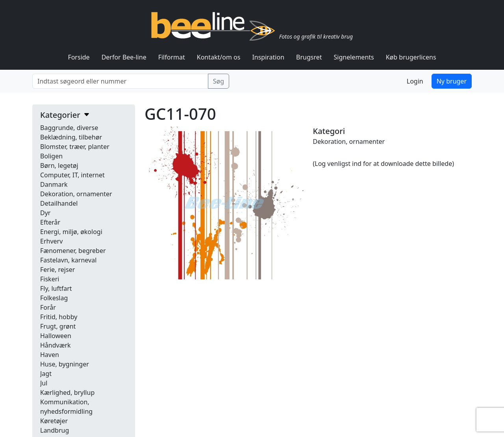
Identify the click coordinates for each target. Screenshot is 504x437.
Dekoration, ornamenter (76, 194)
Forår (48, 307)
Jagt (46, 374)
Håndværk (56, 345)
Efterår (50, 222)
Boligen (51, 156)
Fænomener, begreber (73, 251)
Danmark (54, 184)
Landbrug (55, 430)
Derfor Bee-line (124, 57)
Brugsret (309, 57)
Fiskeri (50, 279)
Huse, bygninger (65, 364)
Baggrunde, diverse (69, 128)
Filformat (172, 57)
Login (415, 81)
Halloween (56, 336)
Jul (44, 383)
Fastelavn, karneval (68, 260)
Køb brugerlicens (411, 57)
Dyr (45, 213)
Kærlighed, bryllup (67, 392)
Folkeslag (54, 298)
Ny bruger (452, 81)
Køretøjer (54, 421)
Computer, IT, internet (72, 175)
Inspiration (268, 57)
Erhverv (51, 241)
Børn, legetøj (59, 166)
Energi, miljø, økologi (71, 232)
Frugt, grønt (58, 326)
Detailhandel (59, 203)
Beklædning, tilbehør (71, 137)
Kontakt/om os (219, 57)
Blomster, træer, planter (75, 147)
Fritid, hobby (59, 317)
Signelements (354, 57)
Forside (79, 57)
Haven (50, 355)
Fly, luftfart (56, 288)
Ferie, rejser (57, 270)
